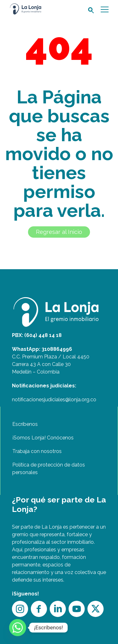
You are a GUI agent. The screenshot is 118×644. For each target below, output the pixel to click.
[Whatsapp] (18, 628)
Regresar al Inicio (59, 232)
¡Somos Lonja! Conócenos (43, 438)
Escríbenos (25, 424)
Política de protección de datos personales (49, 469)
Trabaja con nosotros (37, 451)
